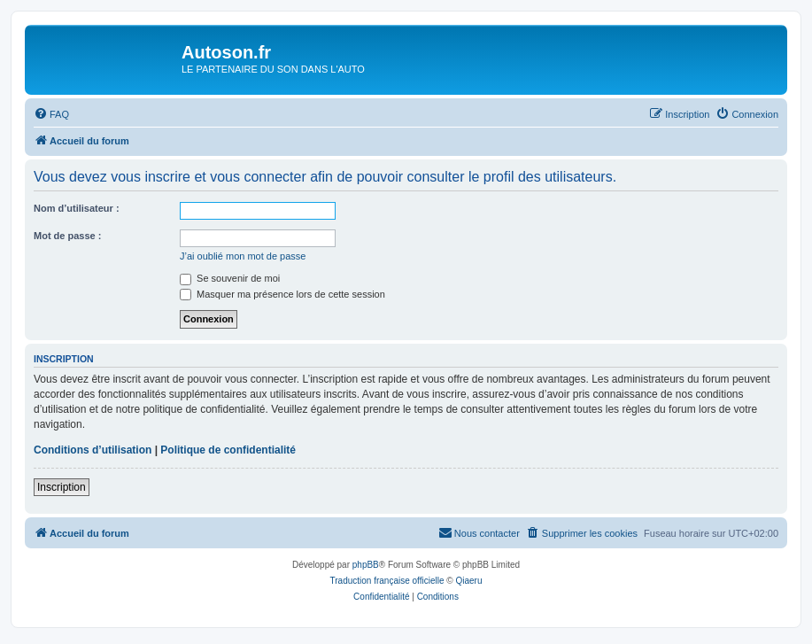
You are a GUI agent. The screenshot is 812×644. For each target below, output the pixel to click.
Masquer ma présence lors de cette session (282, 294)
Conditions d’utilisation (93, 450)
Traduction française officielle (387, 581)
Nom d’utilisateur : (77, 208)
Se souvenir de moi (230, 278)
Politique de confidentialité (228, 450)
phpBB (366, 565)
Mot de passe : (67, 236)
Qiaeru (468, 581)
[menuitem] (51, 114)
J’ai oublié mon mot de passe (243, 256)
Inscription (62, 487)
